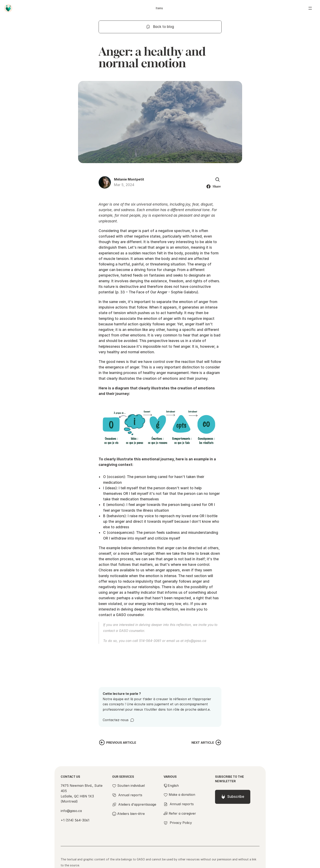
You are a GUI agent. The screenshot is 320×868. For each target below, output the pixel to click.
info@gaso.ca (195, 641)
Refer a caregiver (182, 813)
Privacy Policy (181, 823)
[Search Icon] (218, 180)
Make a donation (182, 795)
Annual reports (182, 804)
